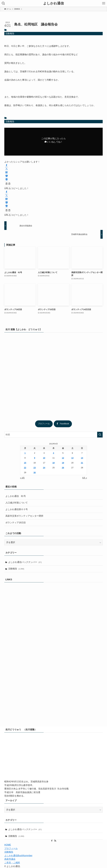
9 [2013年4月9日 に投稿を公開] (35, 458)
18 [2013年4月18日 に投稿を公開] (53, 463)
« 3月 (22, 478)
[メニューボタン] (104, 3)
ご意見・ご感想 (12, 863)
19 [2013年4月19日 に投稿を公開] (63, 463)
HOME (8, 845)
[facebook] (52, 841)
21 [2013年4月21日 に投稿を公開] (82, 463)
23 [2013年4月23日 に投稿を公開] (35, 468)
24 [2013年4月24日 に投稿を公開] (44, 468)
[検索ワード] (54, 435)
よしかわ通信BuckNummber (18, 856)
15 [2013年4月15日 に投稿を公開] (25, 463)
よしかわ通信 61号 (16, 496)
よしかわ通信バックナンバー (25, 562)
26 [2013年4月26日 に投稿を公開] (63, 468)
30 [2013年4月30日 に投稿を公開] (35, 473)
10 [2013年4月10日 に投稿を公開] (44, 458)
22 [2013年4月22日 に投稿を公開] (25, 468)
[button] (7, 165)
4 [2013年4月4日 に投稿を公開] (53, 453)
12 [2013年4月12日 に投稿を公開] (63, 458)
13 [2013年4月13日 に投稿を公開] (72, 458)
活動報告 (10, 33)
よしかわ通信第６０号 (17, 509)
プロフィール (44, 424)
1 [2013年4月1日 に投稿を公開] (25, 453)
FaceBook (63, 424)
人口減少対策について (17, 503)
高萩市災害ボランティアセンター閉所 (24, 516)
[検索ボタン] (3, 3)
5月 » (85, 478)
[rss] (55, 841)
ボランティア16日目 (16, 523)
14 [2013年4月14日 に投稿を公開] (82, 458)
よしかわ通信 (53, 3)
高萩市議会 (10, 859)
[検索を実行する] (100, 435)
